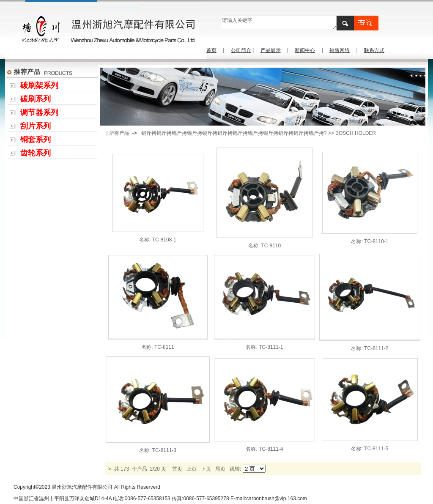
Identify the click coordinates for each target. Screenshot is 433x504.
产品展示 (271, 50)
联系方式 (374, 50)
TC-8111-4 (271, 449)
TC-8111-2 (376, 348)
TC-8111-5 (376, 449)
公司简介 (241, 50)
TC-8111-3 (164, 450)
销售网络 (340, 50)
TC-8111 (164, 347)
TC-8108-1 (164, 240)
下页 (206, 469)
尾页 (220, 469)
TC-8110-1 (376, 241)
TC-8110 (271, 246)
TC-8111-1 (271, 347)
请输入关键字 (278, 23)
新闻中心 (305, 50)
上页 (192, 469)
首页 (211, 50)
